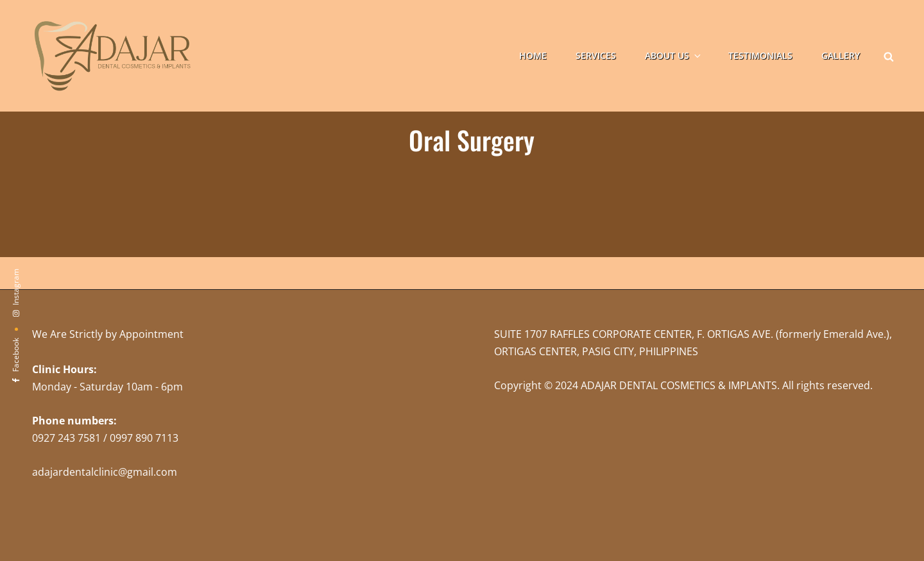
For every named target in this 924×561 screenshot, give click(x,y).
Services (596, 55)
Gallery (841, 55)
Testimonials (760, 55)
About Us (674, 55)
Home (533, 55)
